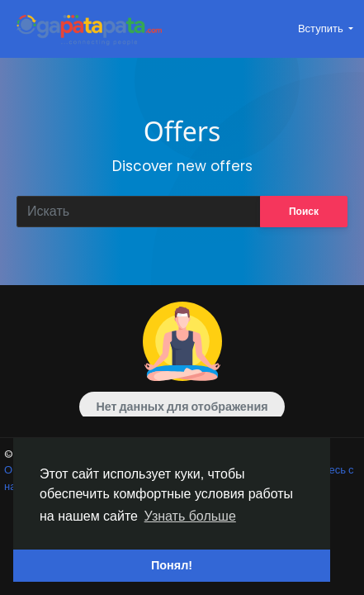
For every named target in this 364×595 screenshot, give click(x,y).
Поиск (304, 211)
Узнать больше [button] (190, 516)
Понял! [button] (172, 565)
